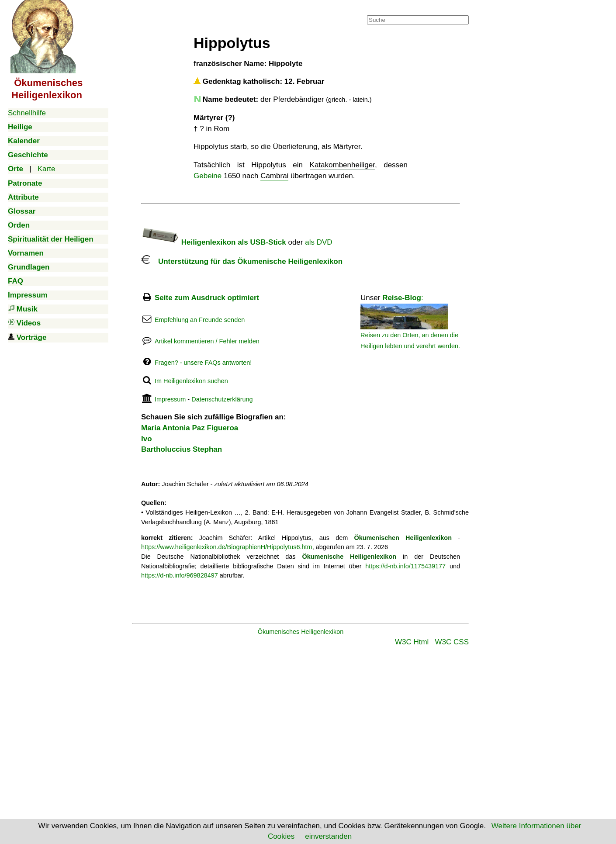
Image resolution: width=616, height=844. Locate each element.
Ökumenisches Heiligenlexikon (301, 632)
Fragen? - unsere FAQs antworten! (203, 363)
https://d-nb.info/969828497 (180, 575)
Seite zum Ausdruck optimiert (207, 298)
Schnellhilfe (27, 113)
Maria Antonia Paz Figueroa (190, 428)
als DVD (318, 242)
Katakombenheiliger (342, 165)
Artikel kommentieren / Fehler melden (207, 341)
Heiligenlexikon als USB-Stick (214, 242)
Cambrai (274, 176)
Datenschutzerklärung (222, 399)
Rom (221, 129)
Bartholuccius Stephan (182, 449)
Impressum (170, 399)
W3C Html (412, 642)
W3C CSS (452, 642)
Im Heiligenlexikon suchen (191, 381)
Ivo (147, 439)
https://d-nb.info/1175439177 (405, 566)
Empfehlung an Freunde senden (200, 320)
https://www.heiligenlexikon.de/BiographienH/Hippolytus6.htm (227, 547)
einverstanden (328, 836)
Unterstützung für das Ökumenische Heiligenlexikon (242, 261)
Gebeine (208, 176)
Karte (47, 169)
